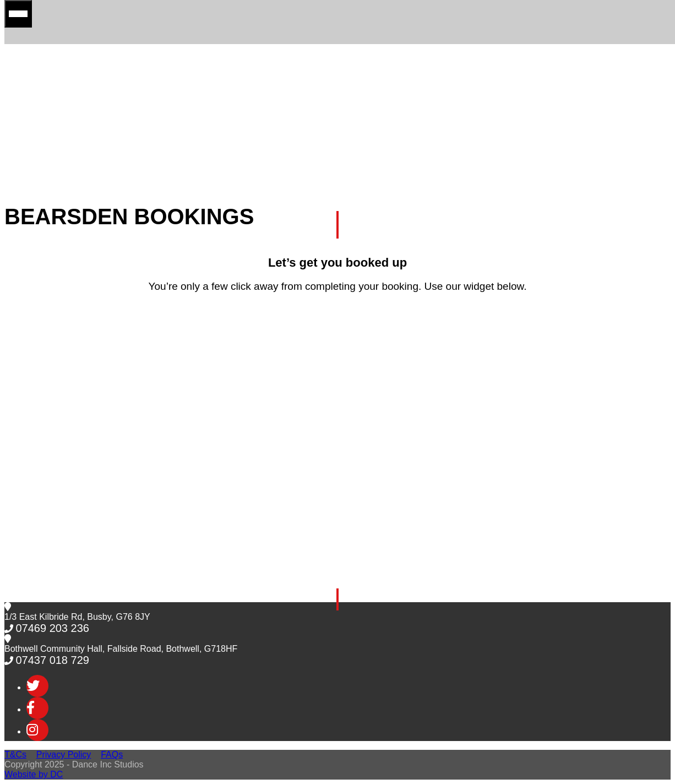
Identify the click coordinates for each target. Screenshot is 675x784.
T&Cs (15, 755)
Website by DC (34, 774)
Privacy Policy (64, 755)
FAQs (112, 755)
